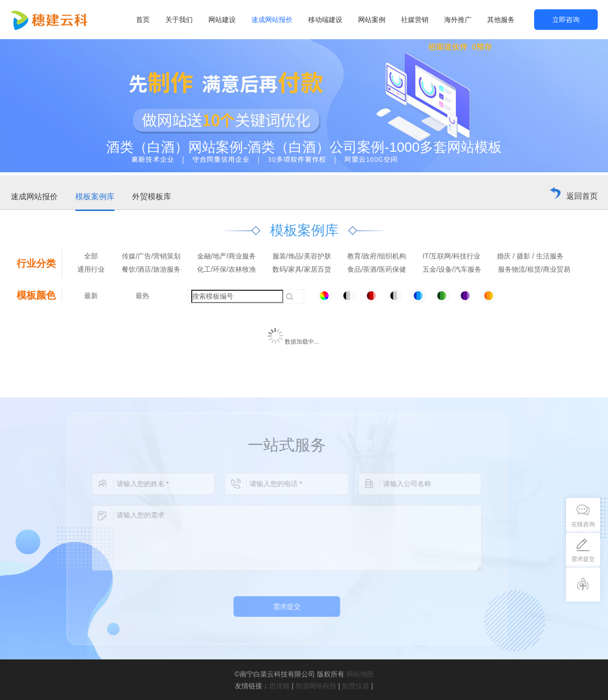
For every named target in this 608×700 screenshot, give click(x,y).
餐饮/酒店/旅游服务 (151, 269)
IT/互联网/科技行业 (451, 256)
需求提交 (273, 607)
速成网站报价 (272, 20)
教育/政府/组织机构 (377, 256)
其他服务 (501, 20)
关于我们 (179, 20)
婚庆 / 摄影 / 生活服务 (530, 256)
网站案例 (372, 20)
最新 (91, 296)
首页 (143, 20)
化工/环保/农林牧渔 (226, 269)
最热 (142, 296)
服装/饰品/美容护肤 (302, 256)
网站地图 (360, 674)
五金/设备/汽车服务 (452, 269)
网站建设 (222, 20)
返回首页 (582, 196)
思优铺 (279, 686)
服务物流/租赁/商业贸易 (534, 269)
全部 (91, 256)
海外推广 (458, 20)
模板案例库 (95, 197)
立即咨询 (566, 20)
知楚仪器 (356, 686)
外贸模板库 (152, 197)
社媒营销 (415, 20)
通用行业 (91, 269)
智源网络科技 (316, 686)
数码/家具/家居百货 (302, 269)
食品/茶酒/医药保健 (377, 269)
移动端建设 (325, 20)
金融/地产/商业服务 (226, 256)
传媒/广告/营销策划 (151, 256)
